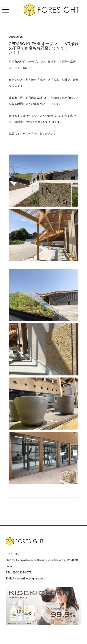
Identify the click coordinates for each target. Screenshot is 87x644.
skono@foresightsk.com (30, 579)
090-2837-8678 (22, 573)
